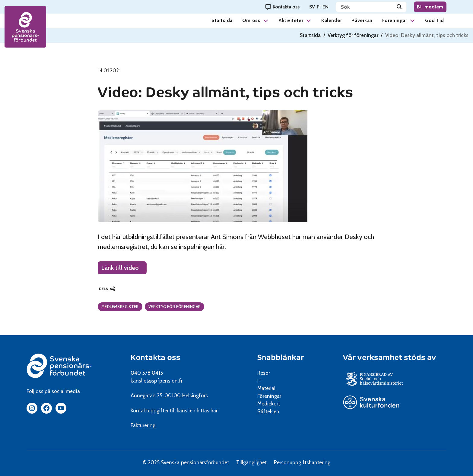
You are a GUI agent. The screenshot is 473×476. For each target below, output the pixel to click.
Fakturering (143, 425)
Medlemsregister (120, 307)
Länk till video (124, 269)
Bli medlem (430, 7)
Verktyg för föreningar (353, 35)
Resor (264, 373)
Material (266, 388)
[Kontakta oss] (283, 7)
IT (260, 381)
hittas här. (208, 411)
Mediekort (276, 404)
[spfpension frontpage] (26, 27)
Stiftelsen (270, 411)
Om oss (251, 20)
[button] (266, 20)
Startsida (222, 20)
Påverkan (362, 20)
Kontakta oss (156, 357)
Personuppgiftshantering (302, 462)
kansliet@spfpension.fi (156, 381)
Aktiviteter (291, 20)
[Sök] (399, 7)
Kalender (332, 20)
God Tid (435, 20)
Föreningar (395, 20)
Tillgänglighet (251, 462)
